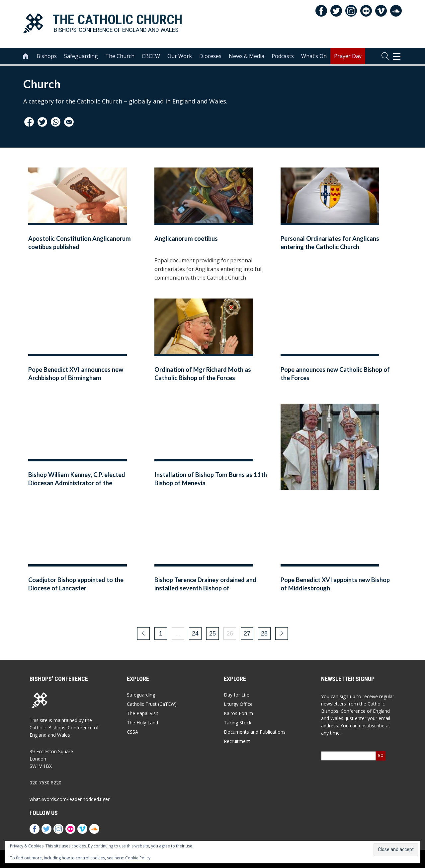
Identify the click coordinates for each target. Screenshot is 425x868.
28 (264, 634)
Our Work (180, 57)
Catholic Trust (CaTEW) (152, 704)
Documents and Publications (255, 732)
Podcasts (283, 57)
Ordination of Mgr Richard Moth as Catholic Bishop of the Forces (203, 374)
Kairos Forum (238, 713)
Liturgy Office (238, 704)
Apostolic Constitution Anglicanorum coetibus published (80, 243)
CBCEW (151, 57)
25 (212, 634)
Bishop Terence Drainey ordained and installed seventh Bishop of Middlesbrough (205, 588)
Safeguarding (81, 57)
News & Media (247, 57)
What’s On (314, 57)
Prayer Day (348, 57)
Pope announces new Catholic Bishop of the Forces (335, 374)
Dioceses (210, 57)
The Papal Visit (143, 713)
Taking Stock (238, 723)
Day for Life (237, 695)
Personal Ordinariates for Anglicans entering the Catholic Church (330, 243)
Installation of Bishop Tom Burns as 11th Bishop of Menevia (211, 479)
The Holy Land (142, 723)
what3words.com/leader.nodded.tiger (70, 799)
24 (195, 634)
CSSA (132, 732)
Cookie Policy (138, 858)
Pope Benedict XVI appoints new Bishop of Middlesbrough (335, 584)
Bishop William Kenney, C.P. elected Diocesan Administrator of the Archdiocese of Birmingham (77, 483)
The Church (120, 57)
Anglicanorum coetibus (186, 238)
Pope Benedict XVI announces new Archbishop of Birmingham (76, 374)
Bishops (47, 57)
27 (247, 634)
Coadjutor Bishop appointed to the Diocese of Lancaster (76, 584)
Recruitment (237, 741)
